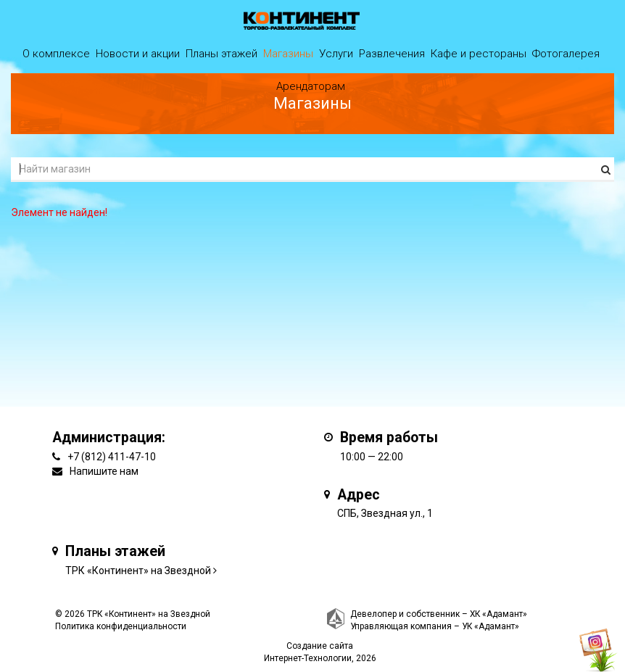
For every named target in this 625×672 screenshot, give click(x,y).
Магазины (288, 54)
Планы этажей (222, 54)
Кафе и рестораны (479, 54)
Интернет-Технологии (308, 658)
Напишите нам (104, 471)
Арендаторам (311, 86)
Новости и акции (138, 54)
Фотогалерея (566, 54)
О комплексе (56, 54)
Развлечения (392, 54)
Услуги (336, 54)
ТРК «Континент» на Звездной (138, 571)
